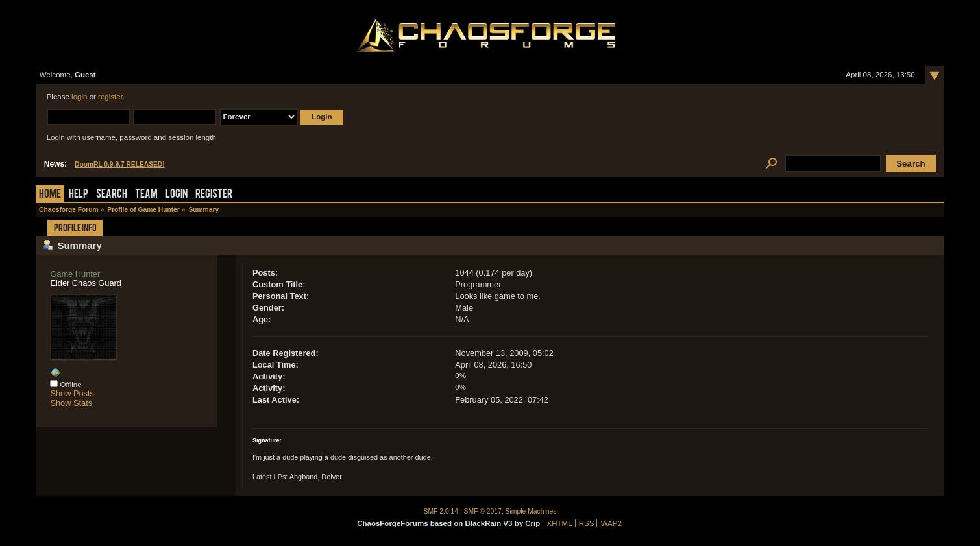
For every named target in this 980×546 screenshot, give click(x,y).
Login (177, 195)
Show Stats (71, 403)
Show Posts (72, 393)
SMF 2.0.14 (441, 511)
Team (146, 195)
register (110, 97)
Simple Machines (531, 511)
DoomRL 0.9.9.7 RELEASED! (120, 164)
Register (214, 195)
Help (79, 195)
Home (50, 195)
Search (112, 195)
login (79, 97)
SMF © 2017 (483, 511)
